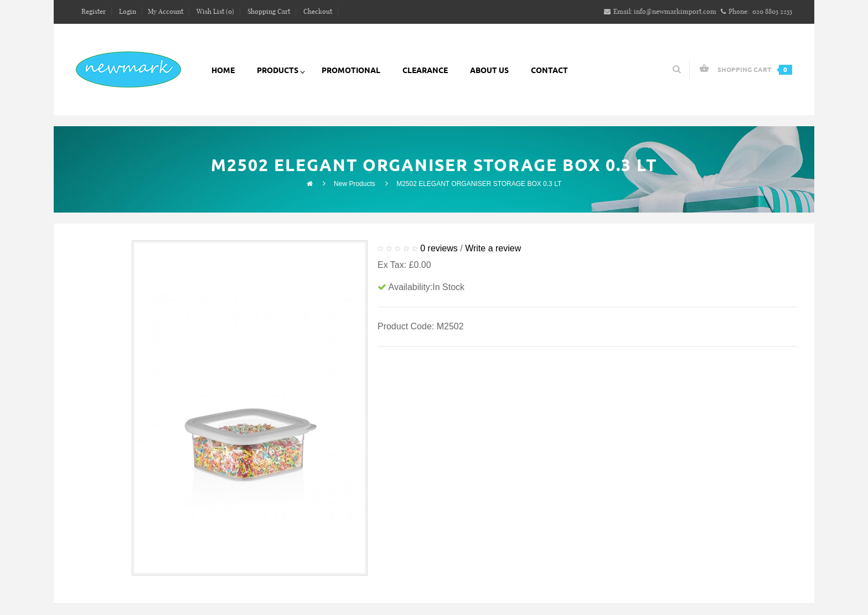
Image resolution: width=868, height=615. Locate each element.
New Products (355, 184)
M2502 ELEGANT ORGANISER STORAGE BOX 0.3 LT (479, 184)
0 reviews (439, 248)
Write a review (493, 248)
